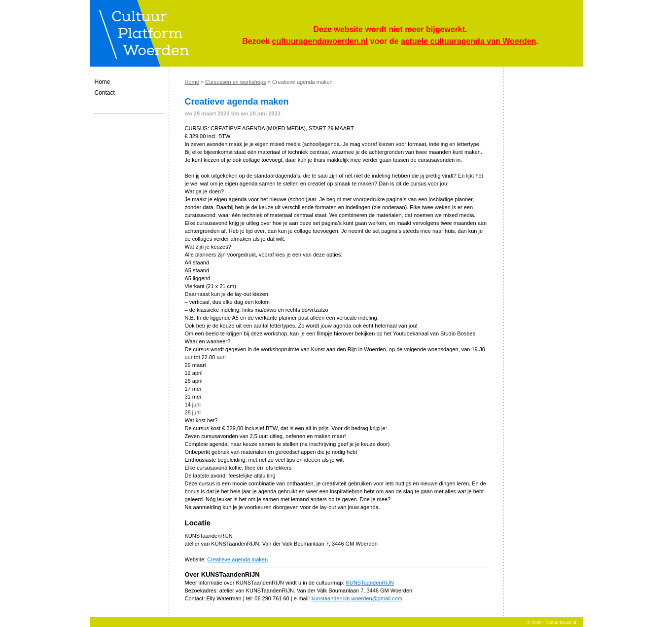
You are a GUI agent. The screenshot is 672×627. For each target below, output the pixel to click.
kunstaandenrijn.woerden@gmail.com (357, 598)
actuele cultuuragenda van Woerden (468, 41)
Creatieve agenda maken (237, 559)
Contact (105, 93)
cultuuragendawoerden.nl (320, 41)
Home (103, 82)
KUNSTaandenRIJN (370, 583)
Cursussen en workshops (236, 82)
